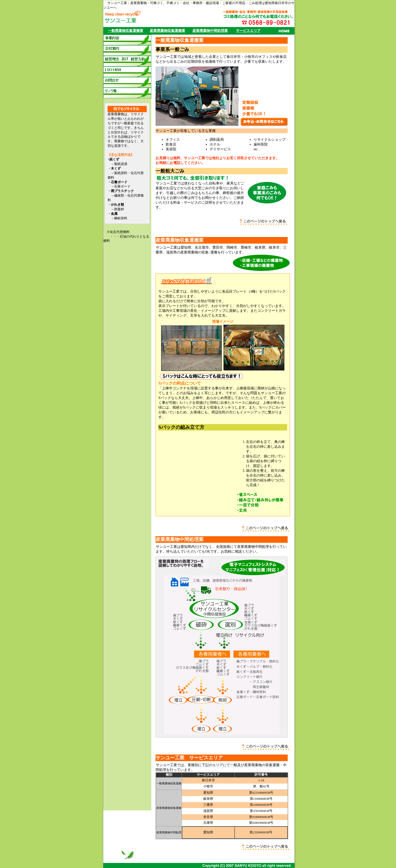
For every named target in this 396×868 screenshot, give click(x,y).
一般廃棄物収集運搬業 (126, 31)
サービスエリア (248, 31)
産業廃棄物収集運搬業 (167, 31)
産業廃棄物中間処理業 (210, 31)
